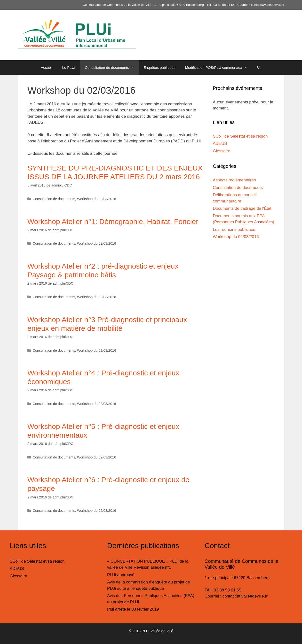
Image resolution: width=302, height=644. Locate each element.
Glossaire (222, 151)
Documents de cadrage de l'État (242, 208)
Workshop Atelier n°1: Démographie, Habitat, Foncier (113, 221)
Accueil (47, 67)
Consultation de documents (112, 68)
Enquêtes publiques (159, 67)
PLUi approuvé (121, 575)
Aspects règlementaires (234, 180)
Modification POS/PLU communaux (218, 68)
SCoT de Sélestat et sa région (240, 136)
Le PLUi (69, 67)
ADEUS (220, 144)
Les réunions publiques (234, 229)
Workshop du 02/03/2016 (97, 199)
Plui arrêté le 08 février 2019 (133, 609)
